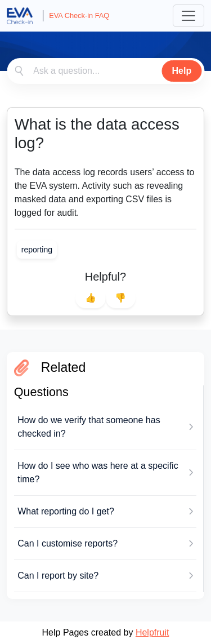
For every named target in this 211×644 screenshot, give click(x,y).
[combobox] (105, 71)
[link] (37, 250)
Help (182, 71)
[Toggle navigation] (188, 16)
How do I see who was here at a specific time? (98, 472)
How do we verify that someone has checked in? (89, 427)
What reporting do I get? (66, 511)
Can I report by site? (58, 576)
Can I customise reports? (68, 543)
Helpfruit (152, 632)
